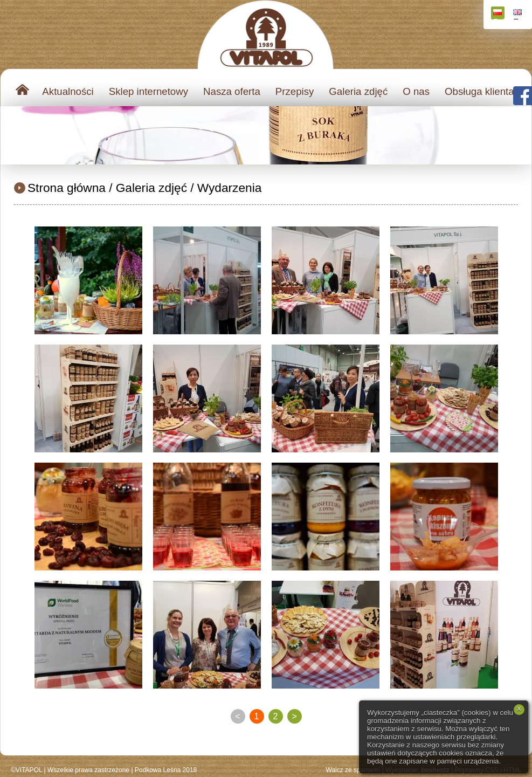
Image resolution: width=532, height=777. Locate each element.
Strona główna (67, 188)
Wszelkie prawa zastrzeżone (88, 770)
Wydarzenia (229, 188)
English (519, 14)
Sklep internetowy (148, 91)
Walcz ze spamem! (353, 770)
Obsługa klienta (479, 91)
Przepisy (295, 91)
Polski (499, 14)
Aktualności (68, 91)
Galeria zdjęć (358, 91)
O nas (416, 91)
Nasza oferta (232, 91)
